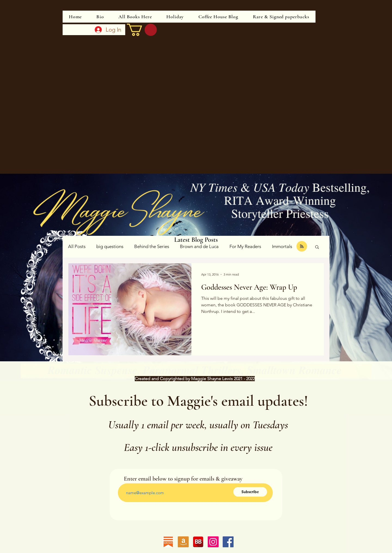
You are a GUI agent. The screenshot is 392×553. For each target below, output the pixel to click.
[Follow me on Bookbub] (198, 542)
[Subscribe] (250, 492)
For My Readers (245, 246)
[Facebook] (228, 542)
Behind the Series (152, 246)
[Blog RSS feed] (302, 247)
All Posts (77, 246)
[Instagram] (213, 542)
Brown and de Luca (199, 246)
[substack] (168, 542)
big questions (110, 246)
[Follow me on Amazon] (183, 542)
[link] (142, 30)
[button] (317, 247)
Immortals (282, 246)
